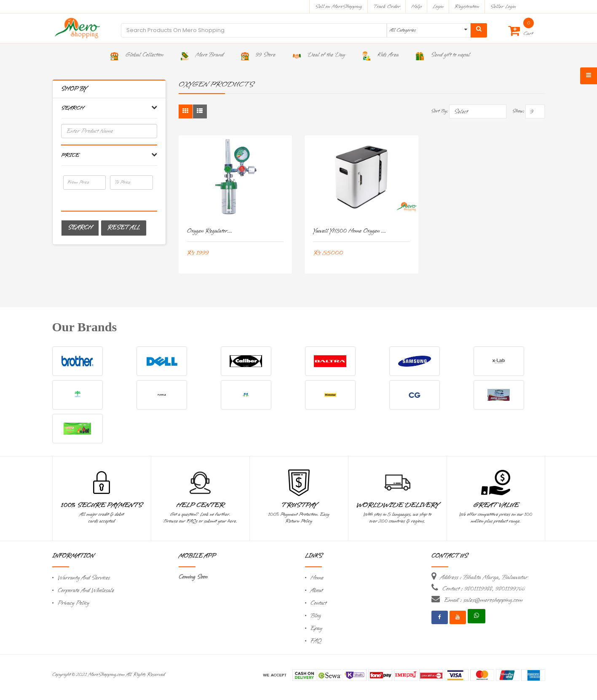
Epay (316, 629)
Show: (518, 111)
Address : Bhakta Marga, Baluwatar (484, 577)
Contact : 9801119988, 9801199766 (484, 589)
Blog (316, 616)
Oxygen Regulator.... (210, 231)
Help (416, 7)
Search (80, 228)
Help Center (200, 505)
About (317, 591)
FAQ (316, 641)
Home (317, 578)
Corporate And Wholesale (86, 591)
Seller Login (503, 7)
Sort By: (440, 111)
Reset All (124, 228)
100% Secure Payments (101, 505)
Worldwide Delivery (397, 505)
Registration (467, 7)
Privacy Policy (74, 603)
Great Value (495, 505)
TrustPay (299, 505)
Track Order (387, 7)
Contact (319, 603)
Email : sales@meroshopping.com (483, 600)
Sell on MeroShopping (339, 7)
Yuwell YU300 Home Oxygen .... (349, 231)
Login (438, 7)
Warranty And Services (84, 578)
